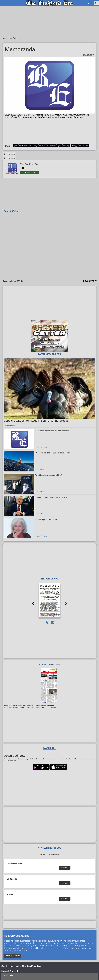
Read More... (10, 425)
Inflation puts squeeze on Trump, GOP (51, 497)
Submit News (9, 976)
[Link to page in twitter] (9, 154)
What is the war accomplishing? (49, 475)
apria (15, 146)
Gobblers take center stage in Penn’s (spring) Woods (36, 421)
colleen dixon (51, 146)
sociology (66, 146)
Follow (31, 173)
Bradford (13, 38)
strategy (74, 146)
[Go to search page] (88, 3)
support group (84, 146)
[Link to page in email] (14, 154)
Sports (10, 894)
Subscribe (65, 868)
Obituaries (12, 879)
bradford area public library (28, 146)
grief (59, 146)
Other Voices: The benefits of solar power (53, 453)
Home (5, 38)
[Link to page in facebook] (5, 154)
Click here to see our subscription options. (42, 707)
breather (42, 146)
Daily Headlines (14, 863)
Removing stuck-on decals (46, 519)
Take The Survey (13, 956)
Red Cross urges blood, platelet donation (52, 431)
